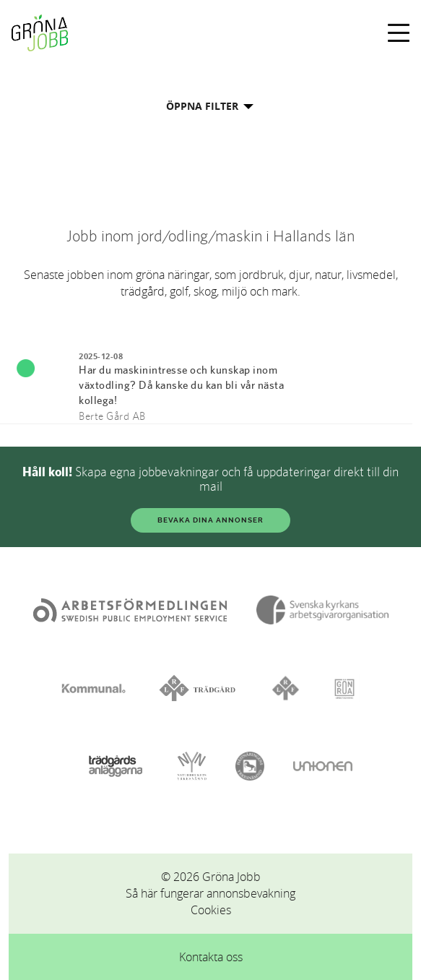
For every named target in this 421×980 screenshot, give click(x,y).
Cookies (211, 910)
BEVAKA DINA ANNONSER (210, 520)
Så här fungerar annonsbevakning (210, 893)
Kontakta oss (211, 957)
